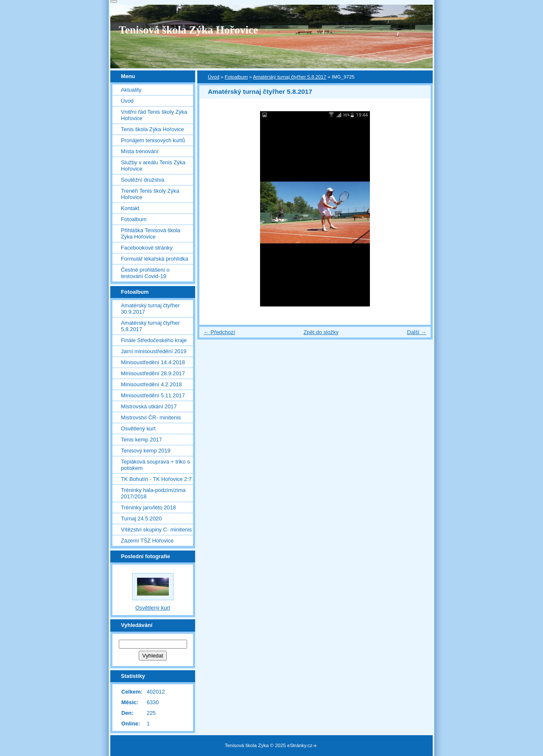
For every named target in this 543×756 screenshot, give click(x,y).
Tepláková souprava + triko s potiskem (155, 465)
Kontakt (130, 208)
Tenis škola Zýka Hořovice (153, 129)
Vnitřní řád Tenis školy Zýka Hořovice (154, 115)
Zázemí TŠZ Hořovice (147, 541)
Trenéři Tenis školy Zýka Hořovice (150, 194)
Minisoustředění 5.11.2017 (153, 395)
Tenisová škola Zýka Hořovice (188, 30)
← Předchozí (219, 332)
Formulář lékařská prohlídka (155, 259)
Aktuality (131, 90)
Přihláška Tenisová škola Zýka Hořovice (151, 233)
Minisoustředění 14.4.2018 (153, 362)
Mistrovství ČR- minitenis (151, 417)
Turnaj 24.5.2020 (141, 519)
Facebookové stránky (147, 248)
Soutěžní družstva (143, 180)
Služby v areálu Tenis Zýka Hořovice (153, 166)
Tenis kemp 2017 (141, 440)
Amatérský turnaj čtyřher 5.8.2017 (290, 77)
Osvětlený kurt (138, 429)
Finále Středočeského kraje (154, 340)
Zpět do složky (321, 332)
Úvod (214, 77)
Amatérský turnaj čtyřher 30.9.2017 (150, 309)
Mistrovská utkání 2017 (149, 406)
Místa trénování (140, 151)
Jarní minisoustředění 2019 (154, 351)
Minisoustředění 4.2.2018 (151, 384)
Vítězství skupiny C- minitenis (156, 530)
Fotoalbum (236, 77)
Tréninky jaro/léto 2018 (148, 507)
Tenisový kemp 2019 (146, 451)
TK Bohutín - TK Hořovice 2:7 (156, 479)
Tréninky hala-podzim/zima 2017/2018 (153, 493)
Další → (417, 332)
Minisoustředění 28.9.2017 (153, 373)
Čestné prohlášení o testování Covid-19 (145, 273)
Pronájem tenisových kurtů (153, 140)
